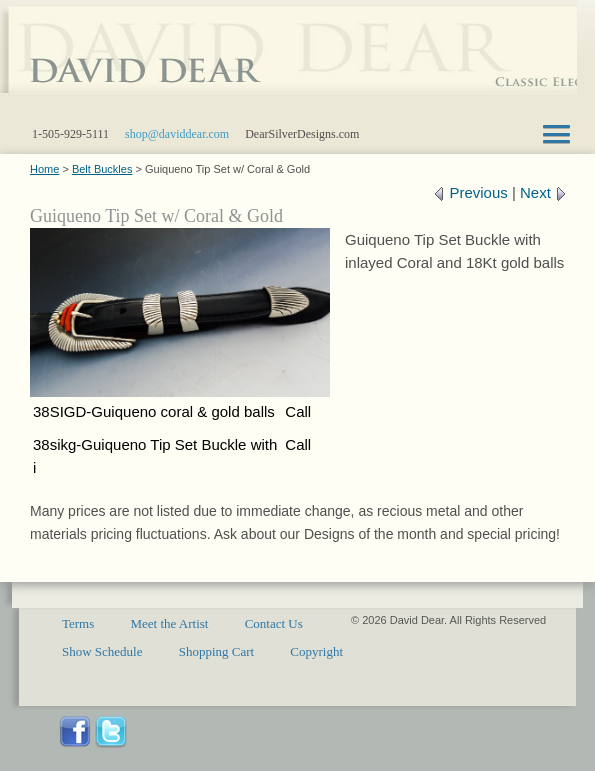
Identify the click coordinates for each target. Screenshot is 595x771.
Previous (470, 192)
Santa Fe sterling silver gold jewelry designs (288, 60)
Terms (78, 623)
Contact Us (274, 623)
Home (44, 169)
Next (543, 192)
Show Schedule (102, 651)
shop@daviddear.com (177, 134)
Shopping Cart (216, 651)
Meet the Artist (169, 623)
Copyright (316, 651)
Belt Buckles (102, 169)
